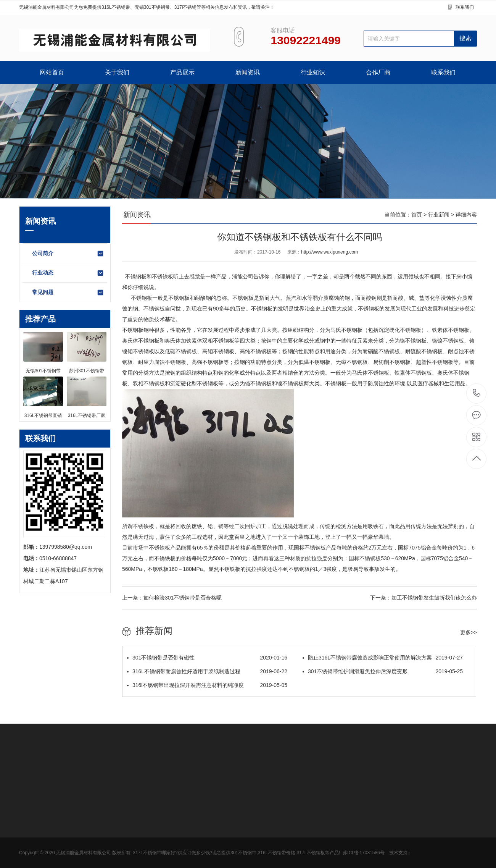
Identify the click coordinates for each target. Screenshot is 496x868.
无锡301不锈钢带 (152, 7)
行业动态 (68, 273)
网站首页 (52, 72)
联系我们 (465, 7)
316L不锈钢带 (116, 7)
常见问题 (68, 293)
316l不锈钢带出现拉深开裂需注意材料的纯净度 (207, 685)
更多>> (469, 632)
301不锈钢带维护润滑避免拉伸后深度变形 (383, 671)
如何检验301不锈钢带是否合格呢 (183, 598)
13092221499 (477, 393)
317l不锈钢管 (188, 7)
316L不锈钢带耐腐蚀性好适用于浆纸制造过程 (207, 671)
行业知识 (313, 72)
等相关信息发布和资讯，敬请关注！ (238, 7)
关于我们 (117, 72)
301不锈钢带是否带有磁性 (207, 658)
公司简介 (68, 254)
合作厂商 (378, 72)
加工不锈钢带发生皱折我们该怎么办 (434, 598)
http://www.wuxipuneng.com (329, 252)
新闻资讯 (248, 72)
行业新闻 (439, 215)
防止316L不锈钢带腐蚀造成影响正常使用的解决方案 (383, 658)
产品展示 (182, 72)
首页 (417, 215)
